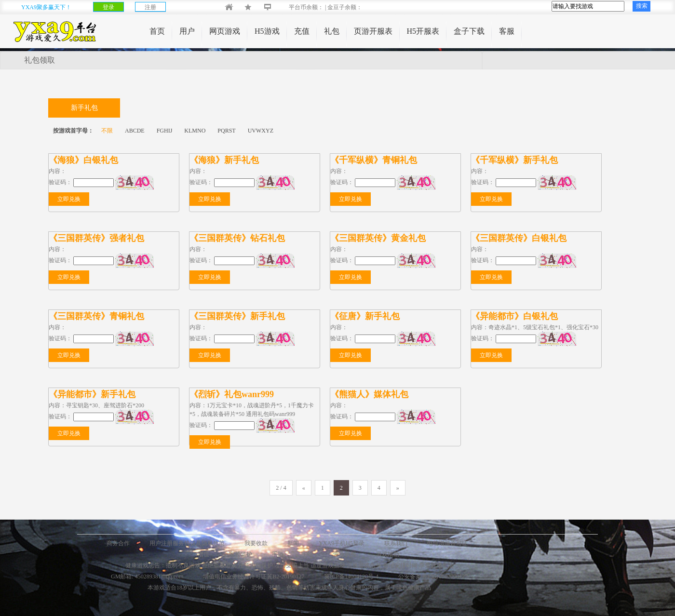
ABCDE (135, 131)
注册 (150, 7)
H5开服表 (423, 31)
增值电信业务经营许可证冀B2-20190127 (254, 576)
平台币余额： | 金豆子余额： (317, 7)
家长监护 (241, 554)
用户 (187, 31)
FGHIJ (165, 131)
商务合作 (118, 543)
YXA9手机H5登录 (342, 543)
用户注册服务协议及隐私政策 (187, 543)
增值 (203, 554)
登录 (108, 7)
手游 (278, 554)
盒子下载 (469, 31)
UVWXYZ (261, 131)
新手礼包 (84, 108)
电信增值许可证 (447, 543)
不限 (107, 131)
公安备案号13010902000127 (433, 576)
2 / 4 (281, 488)
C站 (308, 554)
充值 (302, 31)
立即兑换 (69, 199)
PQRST (226, 131)
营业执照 (345, 554)
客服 (507, 31)
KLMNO (195, 131)
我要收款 (256, 543)
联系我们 (396, 543)
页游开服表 (373, 31)
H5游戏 (267, 31)
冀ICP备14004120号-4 (351, 576)
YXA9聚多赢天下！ (46, 7)
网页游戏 (225, 31)
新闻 (293, 543)
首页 (157, 31)
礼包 (332, 31)
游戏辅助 (388, 554)
